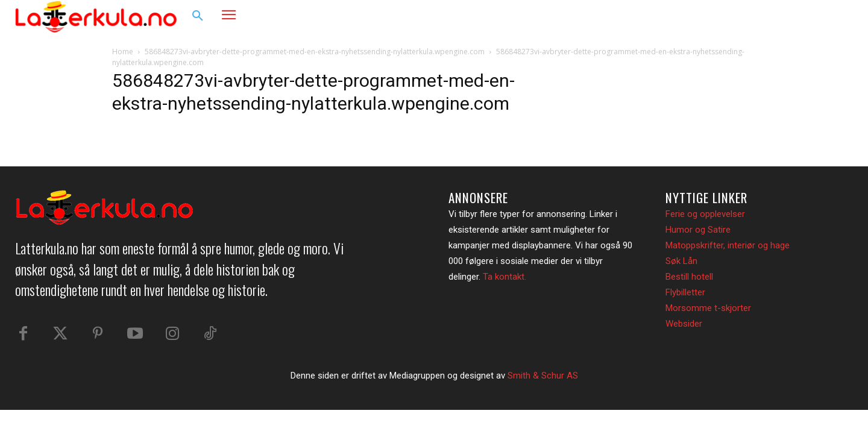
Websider (684, 324)
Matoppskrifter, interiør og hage (728, 245)
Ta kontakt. (505, 277)
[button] (198, 16)
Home (123, 52)
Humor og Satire (698, 230)
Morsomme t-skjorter (708, 308)
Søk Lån (681, 261)
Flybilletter (685, 292)
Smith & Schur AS (543, 376)
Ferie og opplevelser (705, 214)
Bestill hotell (689, 277)
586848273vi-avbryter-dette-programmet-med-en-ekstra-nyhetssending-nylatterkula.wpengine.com (315, 52)
